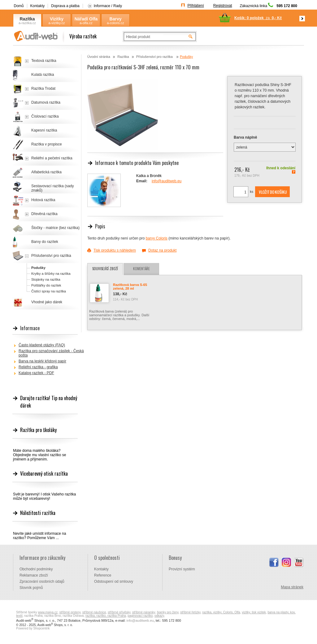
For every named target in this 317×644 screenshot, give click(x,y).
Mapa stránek (292, 587)
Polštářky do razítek (46, 285)
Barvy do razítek (45, 242)
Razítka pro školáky (38, 430)
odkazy (159, 616)
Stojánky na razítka (46, 279)
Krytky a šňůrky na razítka (51, 274)
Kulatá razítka (43, 75)
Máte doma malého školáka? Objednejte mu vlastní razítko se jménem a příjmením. (39, 455)
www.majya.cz (48, 612)
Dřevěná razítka (44, 214)
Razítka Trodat (43, 89)
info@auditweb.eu (167, 181)
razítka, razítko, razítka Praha (106, 616)
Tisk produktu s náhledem (115, 250)
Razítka (27, 19)
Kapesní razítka (44, 130)
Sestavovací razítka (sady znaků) (52, 188)
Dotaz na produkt (162, 250)
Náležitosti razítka (38, 513)
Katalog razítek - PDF (36, 373)
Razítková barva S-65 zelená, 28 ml (130, 287)
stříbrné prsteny (70, 612)
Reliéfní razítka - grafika (38, 367)
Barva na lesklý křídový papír (42, 361)
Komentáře (141, 269)
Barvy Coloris (115, 19)
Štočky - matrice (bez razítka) (55, 228)
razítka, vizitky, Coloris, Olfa (221, 612)
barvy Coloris (157, 238)
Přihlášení (195, 6)
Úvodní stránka (99, 57)
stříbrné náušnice (94, 612)
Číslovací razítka (45, 116)
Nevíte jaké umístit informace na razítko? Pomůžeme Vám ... (39, 536)
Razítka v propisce (47, 144)
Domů (19, 6)
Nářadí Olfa (86, 19)
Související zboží (105, 269)
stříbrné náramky (144, 612)
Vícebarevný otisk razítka (44, 473)
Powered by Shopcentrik (33, 628)
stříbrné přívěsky (119, 612)
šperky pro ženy (168, 612)
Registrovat (223, 6)
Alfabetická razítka (46, 172)
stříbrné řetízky (190, 612)
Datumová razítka (46, 102)
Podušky (186, 57)
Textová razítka (44, 61)
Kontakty (38, 6)
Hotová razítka (43, 200)
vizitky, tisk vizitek (254, 612)
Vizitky (57, 19)
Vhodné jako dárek (47, 302)
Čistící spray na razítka (49, 291)
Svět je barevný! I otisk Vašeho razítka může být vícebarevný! (44, 496)
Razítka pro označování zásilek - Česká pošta (51, 353)
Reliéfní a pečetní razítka (52, 158)
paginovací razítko (140, 616)
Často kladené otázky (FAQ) (42, 345)
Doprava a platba (65, 6)
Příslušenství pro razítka (155, 57)
